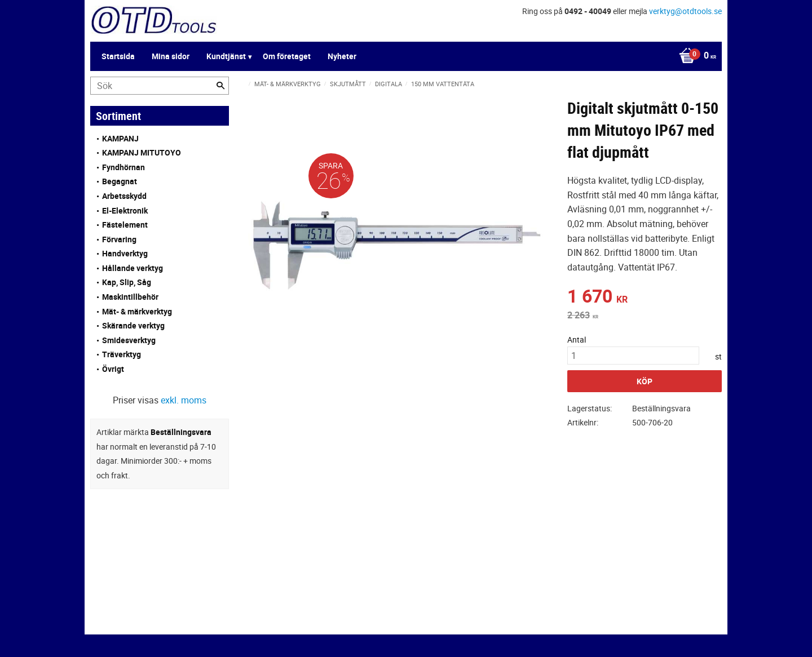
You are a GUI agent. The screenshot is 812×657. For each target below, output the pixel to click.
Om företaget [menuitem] (287, 56)
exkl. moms (184, 400)
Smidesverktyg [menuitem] (129, 340)
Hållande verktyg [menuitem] (133, 268)
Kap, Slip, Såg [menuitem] (127, 282)
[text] (645, 298)
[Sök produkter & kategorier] (160, 86)
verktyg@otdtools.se (685, 11)
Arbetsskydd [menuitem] (124, 196)
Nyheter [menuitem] (342, 56)
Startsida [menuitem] (118, 56)
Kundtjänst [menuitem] (226, 56)
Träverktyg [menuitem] (122, 354)
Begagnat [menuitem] (120, 181)
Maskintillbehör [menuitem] (130, 297)
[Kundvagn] (695, 56)
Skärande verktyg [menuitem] (133, 325)
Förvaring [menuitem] (119, 239)
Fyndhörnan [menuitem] (123, 167)
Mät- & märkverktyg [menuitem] (137, 311)
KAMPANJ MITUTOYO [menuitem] (142, 152)
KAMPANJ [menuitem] (120, 138)
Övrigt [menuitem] (113, 369)
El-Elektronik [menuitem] (125, 210)
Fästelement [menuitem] (125, 225)
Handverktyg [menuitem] (125, 253)
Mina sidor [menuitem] (171, 56)
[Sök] (220, 86)
